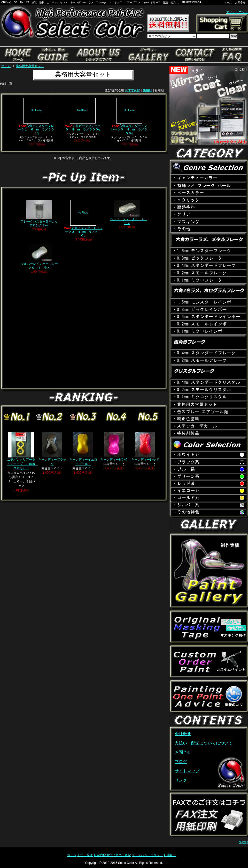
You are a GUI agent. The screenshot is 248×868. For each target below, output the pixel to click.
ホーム (228, 2)
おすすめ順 (133, 90)
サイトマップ (187, 771)
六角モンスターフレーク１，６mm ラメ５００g (36, 116)
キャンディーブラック (52, 449)
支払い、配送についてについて (204, 743)
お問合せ (240, 2)
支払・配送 (85, 855)
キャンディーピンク (114, 447)
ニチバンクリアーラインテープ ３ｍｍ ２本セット (23, 451)
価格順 (148, 90)
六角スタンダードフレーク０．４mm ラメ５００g (129, 116)
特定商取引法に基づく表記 (112, 855)
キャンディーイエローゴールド (83, 449)
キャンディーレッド (145, 447)
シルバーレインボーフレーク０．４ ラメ (39, 257)
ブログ (181, 762)
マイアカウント (237, 12)
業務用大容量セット (30, 66)
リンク (181, 780)
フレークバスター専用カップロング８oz (39, 213)
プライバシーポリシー (147, 855)
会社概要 (183, 734)
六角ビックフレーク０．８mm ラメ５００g (83, 114)
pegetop (243, 842)
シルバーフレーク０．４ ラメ (129, 212)
